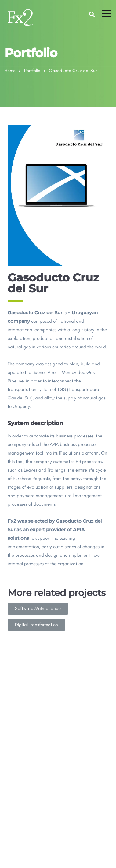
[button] (38, 609)
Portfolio (32, 71)
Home (10, 71)
